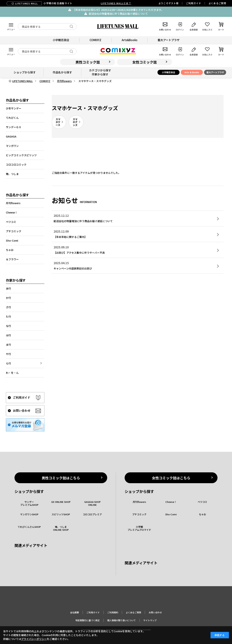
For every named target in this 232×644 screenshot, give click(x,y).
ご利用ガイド (194, 3)
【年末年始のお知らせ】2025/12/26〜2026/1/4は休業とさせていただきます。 (118, 10)
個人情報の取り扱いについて (122, 620)
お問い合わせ (155, 612)
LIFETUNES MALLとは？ (116, 3)
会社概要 (75, 612)
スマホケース (58, 122)
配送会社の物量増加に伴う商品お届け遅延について (118, 14)
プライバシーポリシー (34, 639)
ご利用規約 (113, 612)
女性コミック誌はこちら (171, 478)
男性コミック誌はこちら (61, 478)
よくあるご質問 (217, 3)
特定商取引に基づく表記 (88, 620)
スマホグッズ (75, 122)
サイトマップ (150, 620)
